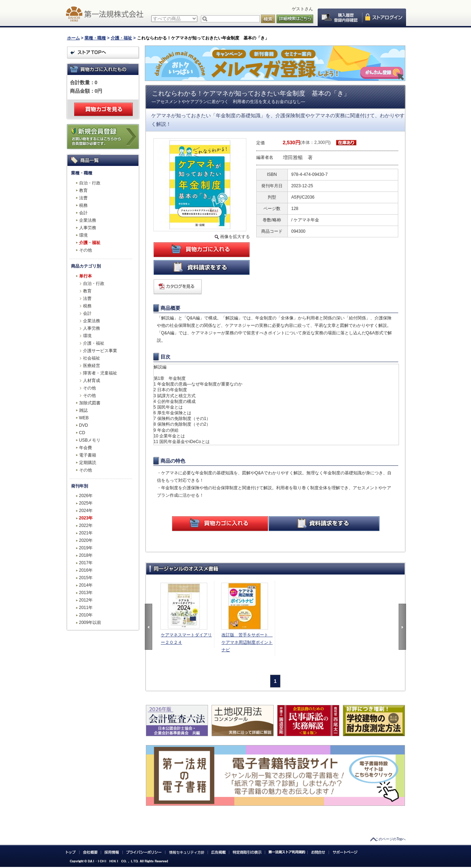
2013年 (86, 593)
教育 (83, 190)
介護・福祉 (121, 38)
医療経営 (92, 366)
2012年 (86, 600)
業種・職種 (95, 38)
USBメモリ (90, 440)
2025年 (86, 503)
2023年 (86, 518)
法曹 (83, 198)
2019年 (86, 548)
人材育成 (92, 381)
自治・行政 (90, 183)
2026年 (86, 496)
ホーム (73, 38)
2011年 (86, 608)
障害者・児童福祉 (100, 373)
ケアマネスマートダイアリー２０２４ (186, 639)
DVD (84, 425)
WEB (84, 418)
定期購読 (88, 463)
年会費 (86, 448)
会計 (83, 213)
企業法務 (88, 220)
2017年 (86, 563)
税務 (83, 205)
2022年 (86, 525)
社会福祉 (92, 358)
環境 (83, 235)
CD (82, 433)
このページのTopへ (390, 839)
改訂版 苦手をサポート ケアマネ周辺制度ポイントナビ (247, 642)
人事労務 (88, 228)
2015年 (86, 578)
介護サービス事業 (100, 351)
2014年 (86, 585)
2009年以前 (90, 622)
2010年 (86, 615)
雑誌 (83, 410)
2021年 (86, 533)
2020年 (86, 540)
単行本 (86, 276)
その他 (86, 250)
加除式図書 (90, 403)
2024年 (86, 511)
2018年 (86, 555)
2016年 (86, 570)
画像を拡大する (235, 237)
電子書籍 (88, 455)
